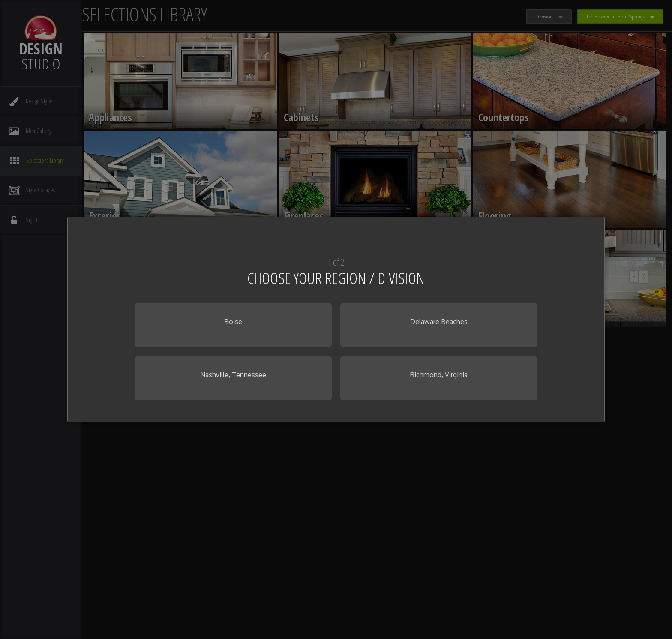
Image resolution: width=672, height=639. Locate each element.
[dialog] (336, 319)
